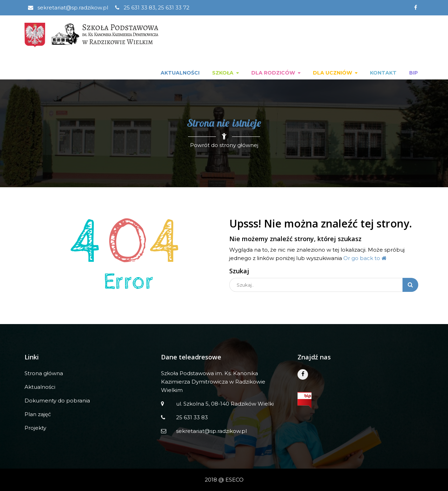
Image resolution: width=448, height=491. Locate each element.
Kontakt (383, 73)
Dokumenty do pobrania (57, 401)
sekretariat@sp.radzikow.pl (68, 8)
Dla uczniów (332, 73)
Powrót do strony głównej (224, 145)
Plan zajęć (38, 414)
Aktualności (180, 73)
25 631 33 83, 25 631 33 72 (152, 8)
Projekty (35, 428)
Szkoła (223, 73)
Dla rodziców (273, 73)
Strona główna (44, 373)
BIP (414, 73)
